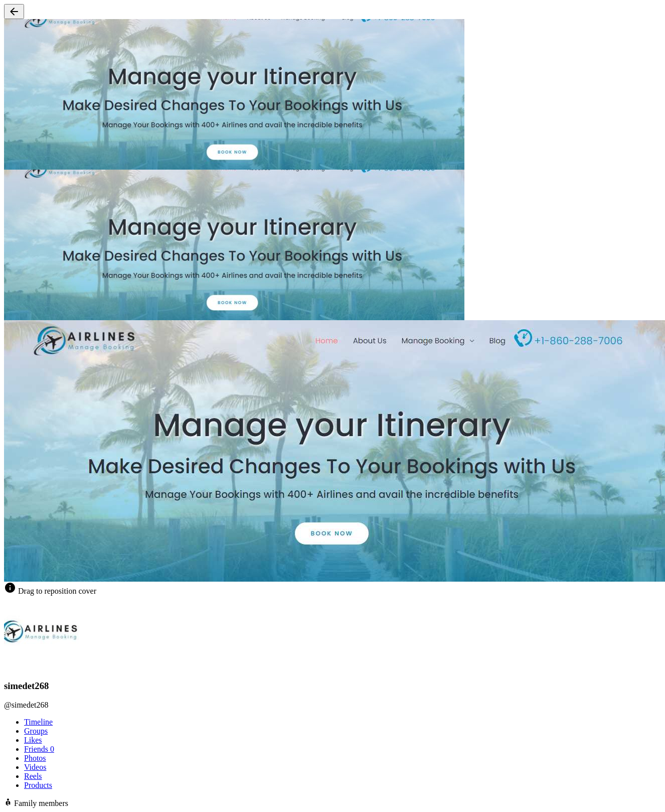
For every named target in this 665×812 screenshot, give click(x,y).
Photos (35, 758)
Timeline (38, 722)
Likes (33, 740)
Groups (36, 731)
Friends (39, 749)
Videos (35, 767)
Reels (33, 776)
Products (38, 785)
